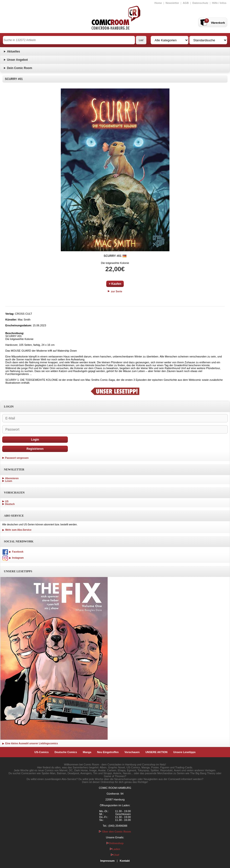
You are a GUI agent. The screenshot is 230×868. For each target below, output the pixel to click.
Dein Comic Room (20, 68)
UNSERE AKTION (156, 752)
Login (35, 440)
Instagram (13, 558)
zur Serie (115, 291)
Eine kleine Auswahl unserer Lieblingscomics (30, 743)
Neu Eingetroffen (108, 752)
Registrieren (35, 449)
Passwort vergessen (17, 458)
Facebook (13, 552)
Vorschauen (132, 752)
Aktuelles (13, 52)
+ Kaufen (115, 284)
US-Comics (42, 752)
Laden (115, 849)
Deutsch (10, 504)
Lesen (9, 481)
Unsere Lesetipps (185, 752)
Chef (115, 855)
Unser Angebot (18, 60)
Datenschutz (200, 3)
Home (158, 3)
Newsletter (172, 3)
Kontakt (125, 861)
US (7, 501)
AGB (186, 3)
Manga (87, 752)
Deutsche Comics (66, 752)
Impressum (108, 861)
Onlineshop (115, 843)
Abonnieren (12, 478)
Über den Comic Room (115, 832)
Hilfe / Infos (219, 3)
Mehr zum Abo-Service (17, 530)
